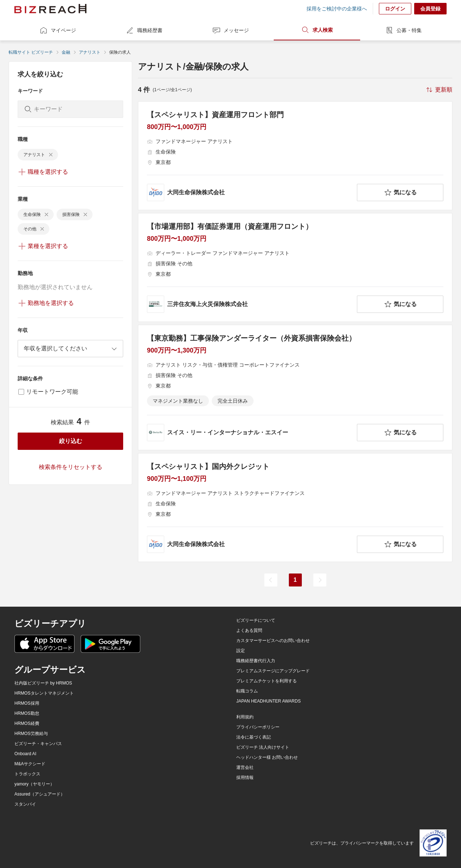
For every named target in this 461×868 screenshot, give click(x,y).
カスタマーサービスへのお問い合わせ (273, 641)
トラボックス (27, 774)
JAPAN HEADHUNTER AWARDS (268, 701)
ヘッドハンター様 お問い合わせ (267, 757)
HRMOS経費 (27, 723)
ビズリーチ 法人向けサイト (263, 747)
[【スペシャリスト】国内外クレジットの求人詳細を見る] (295, 508)
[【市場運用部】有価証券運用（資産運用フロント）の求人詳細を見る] (295, 267)
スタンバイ (25, 804)
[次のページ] (320, 580)
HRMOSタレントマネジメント (44, 693)
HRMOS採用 (27, 703)
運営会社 (245, 767)
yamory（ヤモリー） (34, 784)
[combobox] (70, 349)
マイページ (58, 30)
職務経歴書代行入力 (256, 661)
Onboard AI (25, 754)
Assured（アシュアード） (40, 794)
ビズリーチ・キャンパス (38, 744)
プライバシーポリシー (258, 727)
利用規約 (245, 717)
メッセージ (230, 30)
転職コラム (247, 691)
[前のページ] (271, 580)
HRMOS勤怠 (27, 713)
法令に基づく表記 (254, 737)
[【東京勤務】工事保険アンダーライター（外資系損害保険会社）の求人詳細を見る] (295, 387)
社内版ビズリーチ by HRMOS (43, 683)
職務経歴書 (144, 30)
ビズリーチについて (256, 620)
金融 (66, 52)
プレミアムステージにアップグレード (273, 671)
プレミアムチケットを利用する (267, 681)
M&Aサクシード (30, 764)
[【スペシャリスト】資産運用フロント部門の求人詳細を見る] (295, 156)
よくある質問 (249, 630)
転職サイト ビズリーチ (31, 52)
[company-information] (250, 192)
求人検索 (317, 30)
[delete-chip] (51, 155)
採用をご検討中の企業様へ (337, 9)
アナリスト (90, 52)
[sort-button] (439, 90)
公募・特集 (403, 30)
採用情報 (245, 778)
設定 (241, 651)
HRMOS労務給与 (31, 734)
